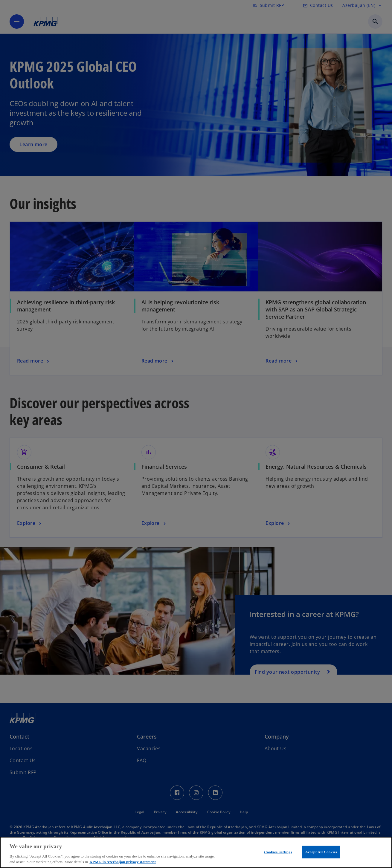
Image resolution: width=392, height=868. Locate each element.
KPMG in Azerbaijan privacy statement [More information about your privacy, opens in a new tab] (123, 862)
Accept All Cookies (321, 852)
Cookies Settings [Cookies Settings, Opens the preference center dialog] (278, 852)
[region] (196, 852)
